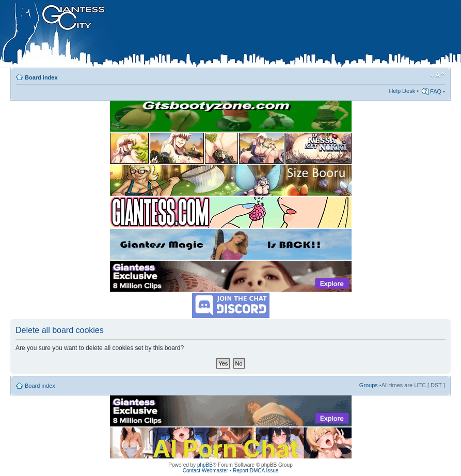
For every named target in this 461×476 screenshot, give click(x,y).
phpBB (205, 465)
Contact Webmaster (205, 471)
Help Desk (402, 91)
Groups (369, 385)
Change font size (438, 75)
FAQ (436, 91)
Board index (41, 77)
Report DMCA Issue (256, 471)
